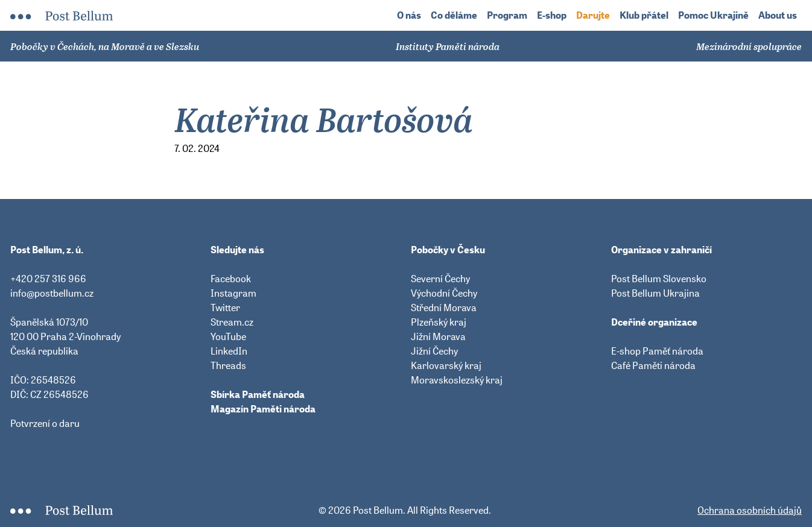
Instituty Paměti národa (448, 46)
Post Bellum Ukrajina (655, 293)
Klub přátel (644, 15)
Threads (228, 365)
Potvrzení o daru (45, 423)
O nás (409, 15)
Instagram (233, 293)
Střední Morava (444, 308)
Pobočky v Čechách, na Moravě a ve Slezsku (105, 46)
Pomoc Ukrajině (713, 15)
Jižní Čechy (434, 351)
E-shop (552, 15)
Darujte (593, 15)
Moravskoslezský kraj (457, 380)
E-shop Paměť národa (657, 351)
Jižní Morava (438, 336)
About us (778, 15)
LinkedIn (229, 351)
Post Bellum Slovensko (659, 279)
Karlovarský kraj (446, 365)
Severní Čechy (440, 279)
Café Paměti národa (653, 365)
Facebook (231, 279)
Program (507, 15)
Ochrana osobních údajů (750, 510)
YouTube (228, 336)
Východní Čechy (444, 293)
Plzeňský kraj (439, 322)
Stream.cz (232, 322)
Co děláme (454, 15)
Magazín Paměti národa (263, 409)
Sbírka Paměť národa (258, 394)
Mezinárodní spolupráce (749, 46)
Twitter (225, 308)
